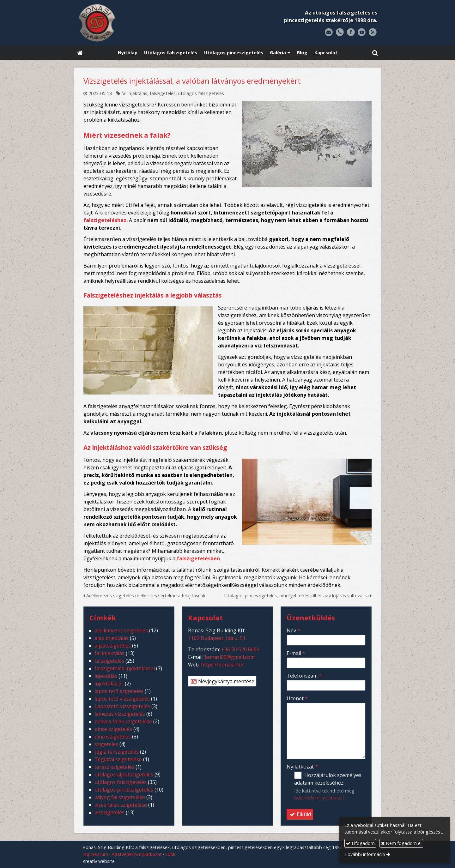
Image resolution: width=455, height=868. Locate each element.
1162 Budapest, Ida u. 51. (217, 638)
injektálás (106, 676)
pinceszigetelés (113, 737)
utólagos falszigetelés (201, 93)
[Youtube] (362, 32)
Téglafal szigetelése (118, 759)
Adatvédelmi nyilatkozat (319, 798)
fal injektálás (134, 93)
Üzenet (297, 698)
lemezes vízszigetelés (120, 714)
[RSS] (373, 32)
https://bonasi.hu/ (222, 665)
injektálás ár (109, 684)
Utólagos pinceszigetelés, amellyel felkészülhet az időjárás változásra (298, 596)
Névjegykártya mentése (222, 681)
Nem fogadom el (401, 843)
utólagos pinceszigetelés (124, 790)
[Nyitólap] (136, 23)
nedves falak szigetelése (123, 721)
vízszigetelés (109, 812)
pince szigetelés (113, 729)
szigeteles (106, 744)
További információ (365, 854)
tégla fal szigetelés (117, 752)
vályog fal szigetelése (120, 797)
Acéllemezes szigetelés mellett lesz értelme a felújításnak (144, 596)
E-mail (296, 653)
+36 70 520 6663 (240, 649)
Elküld (300, 814)
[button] (375, 53)
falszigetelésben (198, 558)
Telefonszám (304, 676)
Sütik (170, 854)
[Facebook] (351, 32)
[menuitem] (128, 53)
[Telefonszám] (340, 32)
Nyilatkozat (302, 767)
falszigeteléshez (105, 220)
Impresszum (95, 854)
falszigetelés (163, 93)
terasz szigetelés (114, 767)
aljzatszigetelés (113, 646)
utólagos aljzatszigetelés (124, 775)
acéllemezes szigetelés (121, 630)
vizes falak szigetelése (121, 805)
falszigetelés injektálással (125, 668)
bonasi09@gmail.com (230, 657)
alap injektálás (112, 638)
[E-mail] (329, 32)
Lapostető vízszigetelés (122, 706)
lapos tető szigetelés (119, 691)
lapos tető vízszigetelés (122, 699)
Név (293, 630)
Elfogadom (360, 843)
